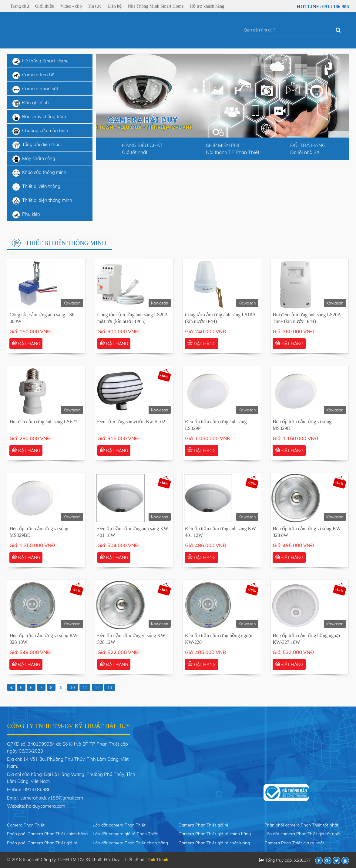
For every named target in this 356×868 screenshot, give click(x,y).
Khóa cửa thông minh (39, 173)
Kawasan (72, 303)
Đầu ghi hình (31, 103)
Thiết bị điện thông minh (42, 201)
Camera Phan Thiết (26, 825)
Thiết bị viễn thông (36, 187)
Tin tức (95, 6)
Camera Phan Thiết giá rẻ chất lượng (214, 843)
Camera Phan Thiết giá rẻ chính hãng (215, 834)
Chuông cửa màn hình (40, 131)
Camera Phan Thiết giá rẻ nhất (294, 843)
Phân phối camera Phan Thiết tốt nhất (301, 825)
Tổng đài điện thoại (37, 145)
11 (85, 687)
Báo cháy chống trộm (39, 117)
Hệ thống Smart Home (40, 62)
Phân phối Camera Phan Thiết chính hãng (47, 834)
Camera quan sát (35, 89)
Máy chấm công (34, 159)
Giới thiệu (45, 6)
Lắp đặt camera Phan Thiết (119, 825)
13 (110, 687)
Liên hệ (115, 6)
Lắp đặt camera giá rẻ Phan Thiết (125, 834)
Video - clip (71, 6)
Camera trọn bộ (33, 75)
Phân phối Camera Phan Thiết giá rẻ (42, 843)
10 (72, 687)
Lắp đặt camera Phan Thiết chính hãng (130, 843)
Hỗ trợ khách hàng (207, 6)
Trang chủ (19, 6)
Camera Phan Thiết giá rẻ (203, 825)
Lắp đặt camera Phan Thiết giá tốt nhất (303, 834)
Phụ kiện (26, 215)
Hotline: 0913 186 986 (319, 7)
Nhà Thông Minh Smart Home (156, 6)
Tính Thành (157, 860)
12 (97, 687)
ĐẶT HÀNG (26, 343)
